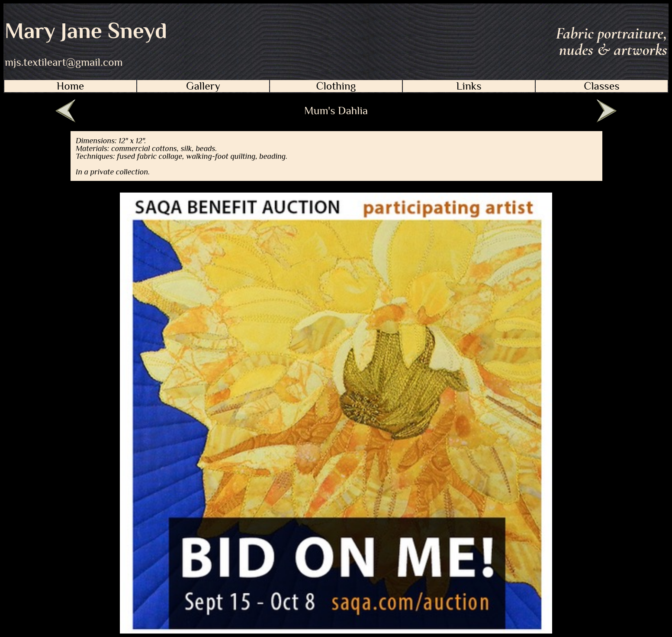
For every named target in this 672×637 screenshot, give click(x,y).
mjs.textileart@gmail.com (64, 62)
